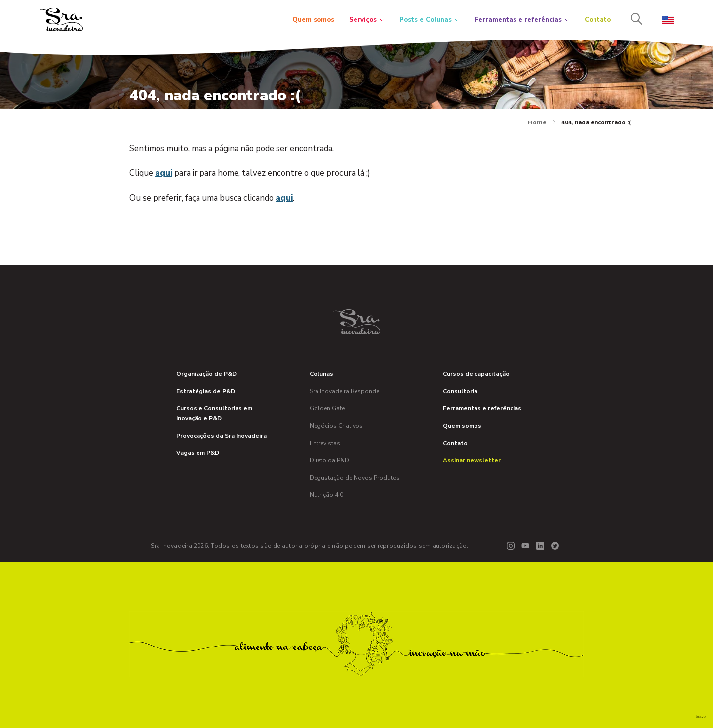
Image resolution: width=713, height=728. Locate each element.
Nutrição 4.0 (326, 495)
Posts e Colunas (430, 20)
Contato (598, 20)
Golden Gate (327, 408)
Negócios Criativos (336, 426)
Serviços (367, 20)
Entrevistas (325, 443)
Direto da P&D (329, 460)
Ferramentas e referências (522, 20)
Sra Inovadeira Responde (344, 391)
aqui (164, 173)
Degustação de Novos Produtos (355, 478)
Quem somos (313, 20)
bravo (701, 716)
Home (542, 122)
